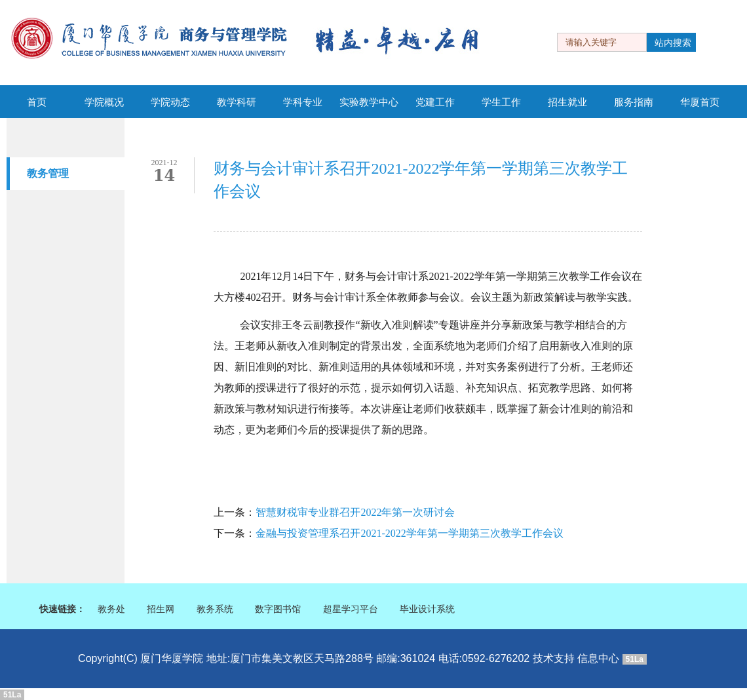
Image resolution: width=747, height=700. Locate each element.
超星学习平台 (351, 609)
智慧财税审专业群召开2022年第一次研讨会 (355, 513)
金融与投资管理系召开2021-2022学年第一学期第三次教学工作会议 (409, 534)
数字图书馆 (278, 609)
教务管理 (48, 173)
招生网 (161, 609)
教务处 (111, 609)
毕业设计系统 (427, 609)
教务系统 (215, 609)
